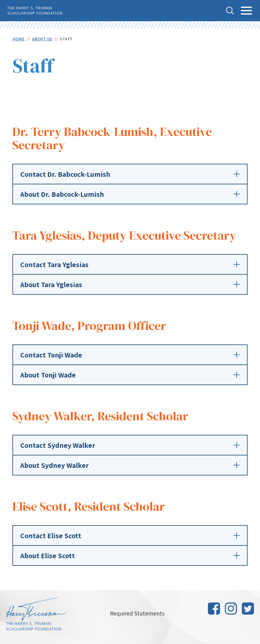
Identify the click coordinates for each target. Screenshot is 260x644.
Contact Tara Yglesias (130, 264)
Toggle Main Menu (247, 14)
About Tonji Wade (130, 375)
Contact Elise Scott (130, 535)
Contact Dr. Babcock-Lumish (130, 174)
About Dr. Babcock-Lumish (130, 194)
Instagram (231, 609)
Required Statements (137, 613)
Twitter (248, 609)
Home (18, 39)
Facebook (214, 609)
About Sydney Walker (130, 465)
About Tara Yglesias (130, 284)
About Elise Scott (130, 555)
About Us (42, 39)
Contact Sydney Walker (130, 445)
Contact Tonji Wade (130, 355)
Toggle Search (230, 11)
